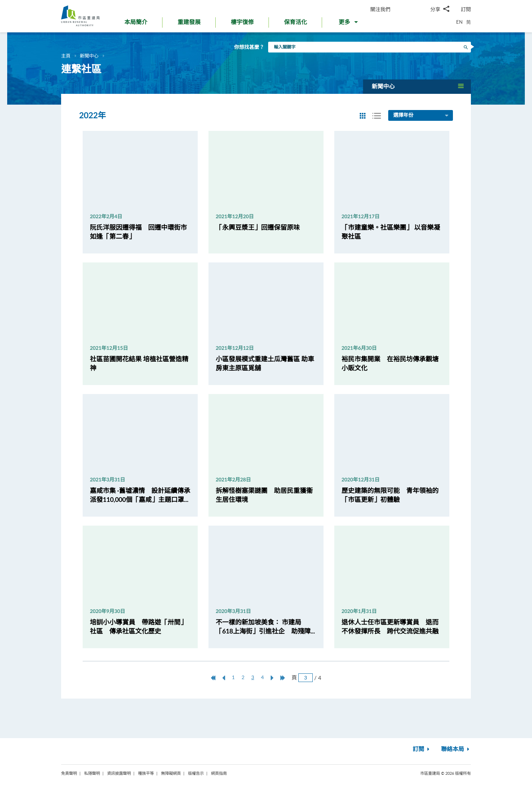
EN (459, 22)
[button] (349, 24)
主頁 (66, 56)
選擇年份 (421, 116)
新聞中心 (89, 56)
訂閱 (466, 9)
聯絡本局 (456, 749)
